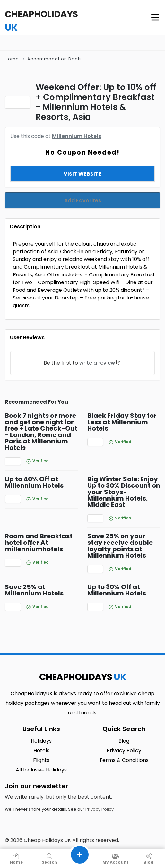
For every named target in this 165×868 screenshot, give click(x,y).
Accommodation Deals (55, 59)
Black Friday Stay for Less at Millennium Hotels (122, 414)
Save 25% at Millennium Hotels (34, 582)
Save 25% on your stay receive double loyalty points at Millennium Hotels (120, 538)
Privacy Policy (100, 801)
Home (12, 59)
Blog (148, 859)
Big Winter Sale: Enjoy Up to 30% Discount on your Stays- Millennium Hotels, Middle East (124, 484)
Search (50, 859)
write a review (97, 355)
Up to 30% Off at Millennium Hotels (117, 582)
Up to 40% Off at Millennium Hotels (34, 474)
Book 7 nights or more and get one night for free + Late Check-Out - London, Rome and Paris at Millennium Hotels (41, 424)
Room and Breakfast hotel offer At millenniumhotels (39, 535)
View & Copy (83, 166)
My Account (115, 859)
